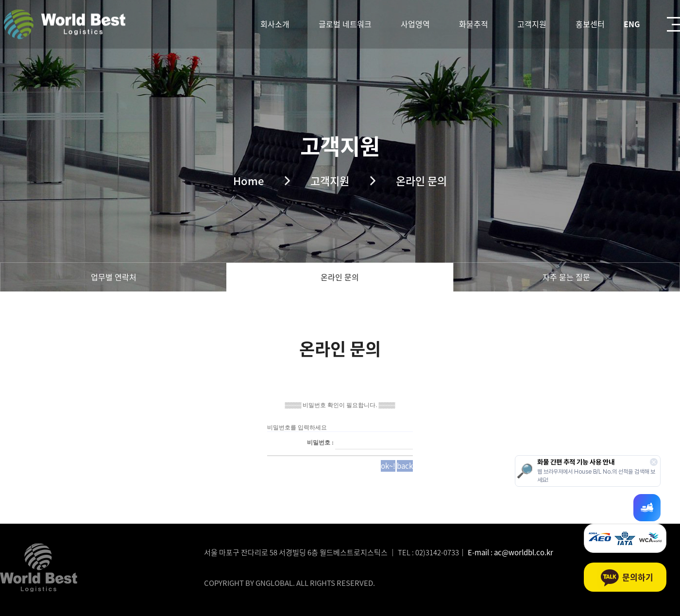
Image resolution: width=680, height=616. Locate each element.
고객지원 (532, 24)
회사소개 (275, 24)
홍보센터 (590, 24)
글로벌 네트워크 (345, 24)
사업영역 (415, 24)
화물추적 (474, 24)
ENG (632, 24)
